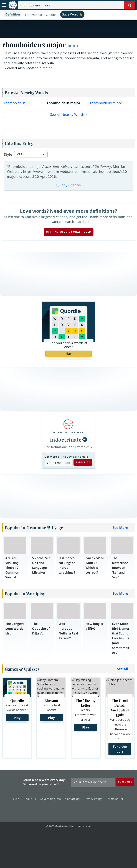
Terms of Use (115, 799)
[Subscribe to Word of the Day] (58, 463)
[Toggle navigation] (4, 5)
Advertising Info (52, 799)
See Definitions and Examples (67, 447)
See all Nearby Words (67, 115)
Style (8, 154)
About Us (31, 799)
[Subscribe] (125, 782)
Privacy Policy (94, 799)
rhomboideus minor (106, 103)
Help (17, 799)
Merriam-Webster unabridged (69, 232)
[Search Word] (130, 5)
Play (68, 354)
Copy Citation (68, 185)
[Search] (77, 5)
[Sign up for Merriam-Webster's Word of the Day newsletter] (93, 782)
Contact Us (73, 799)
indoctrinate (66, 440)
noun (73, 45)
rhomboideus (15, 103)
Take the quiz (120, 749)
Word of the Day (68, 432)
